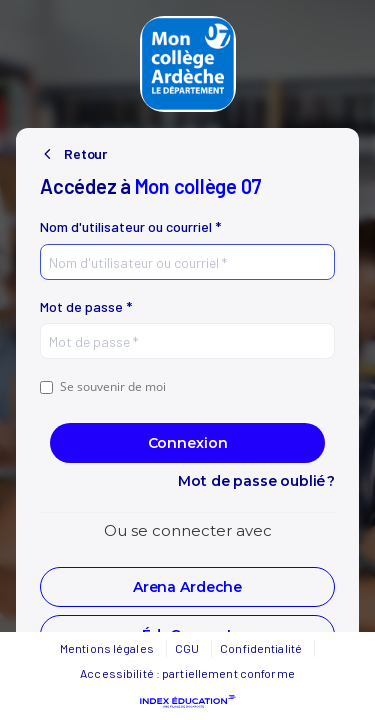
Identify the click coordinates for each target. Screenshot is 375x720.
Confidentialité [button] (261, 648)
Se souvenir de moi (103, 386)
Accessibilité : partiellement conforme (187, 673)
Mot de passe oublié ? (256, 481)
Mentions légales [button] (107, 648)
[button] (187, 587)
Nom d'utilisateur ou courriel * (130, 227)
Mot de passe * (86, 307)
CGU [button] (187, 648)
